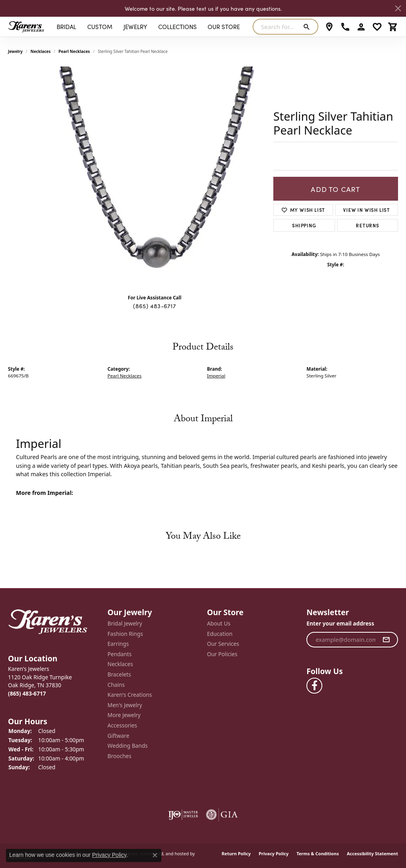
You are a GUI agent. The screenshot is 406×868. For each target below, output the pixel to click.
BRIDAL (66, 26)
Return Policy (236, 853)
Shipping (304, 225)
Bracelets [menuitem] (119, 674)
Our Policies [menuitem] (222, 654)
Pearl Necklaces (74, 51)
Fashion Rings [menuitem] (125, 633)
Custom (100, 26)
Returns (368, 225)
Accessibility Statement (372, 853)
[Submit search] (308, 27)
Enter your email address (340, 623)
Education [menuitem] (220, 633)
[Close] (398, 8)
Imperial (216, 376)
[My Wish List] (377, 27)
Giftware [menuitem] (119, 735)
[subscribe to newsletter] (386, 639)
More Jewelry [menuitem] (124, 715)
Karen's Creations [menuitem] (130, 695)
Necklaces (41, 51)
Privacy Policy (274, 853)
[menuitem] (183, 815)
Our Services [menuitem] (223, 644)
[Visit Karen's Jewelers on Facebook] (314, 686)
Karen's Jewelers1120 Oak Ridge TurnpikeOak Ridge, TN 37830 (40, 681)
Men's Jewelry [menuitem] (125, 705)
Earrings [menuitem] (118, 644)
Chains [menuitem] (116, 684)
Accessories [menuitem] (122, 725)
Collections (178, 26)
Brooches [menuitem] (120, 756)
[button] (54, 658)
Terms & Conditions (318, 853)
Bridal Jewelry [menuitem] (125, 624)
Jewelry (135, 26)
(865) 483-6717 (154, 306)
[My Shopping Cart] (393, 27)
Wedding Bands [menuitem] (128, 746)
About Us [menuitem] (219, 624)
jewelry (15, 51)
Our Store (224, 26)
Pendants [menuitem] (120, 654)
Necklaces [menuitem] (120, 664)
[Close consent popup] (155, 855)
